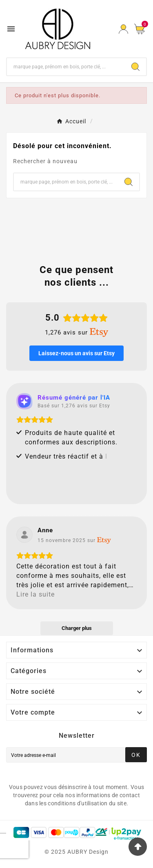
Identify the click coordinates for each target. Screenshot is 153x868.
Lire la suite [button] (35, 594)
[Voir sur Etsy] (24, 535)
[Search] (135, 67)
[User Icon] (123, 29)
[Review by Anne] (45, 530)
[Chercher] (66, 67)
